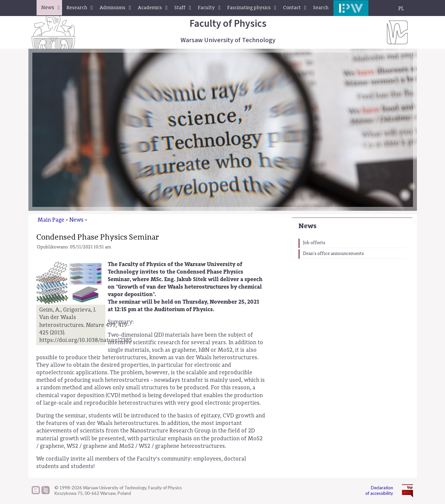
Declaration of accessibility (379, 490)
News (307, 226)
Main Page (51, 220)
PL (401, 8)
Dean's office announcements (333, 254)
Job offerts (314, 243)
